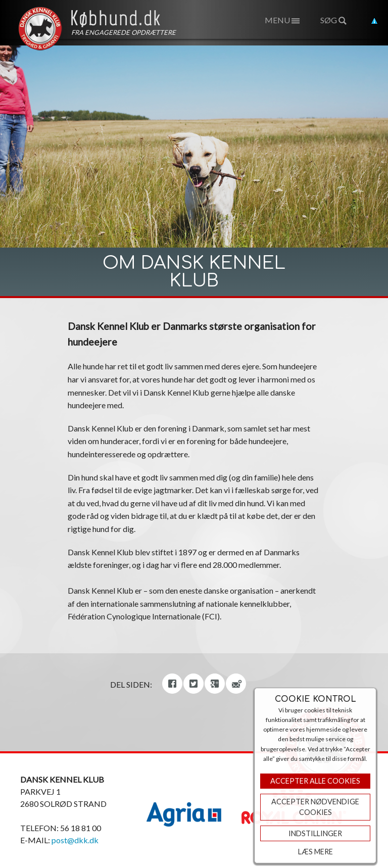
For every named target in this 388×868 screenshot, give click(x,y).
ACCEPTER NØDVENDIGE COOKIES (315, 807)
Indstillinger (315, 833)
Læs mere (316, 852)
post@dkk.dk (75, 840)
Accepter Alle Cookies (315, 781)
